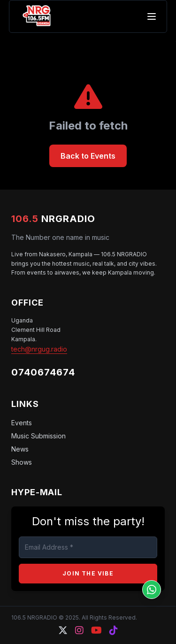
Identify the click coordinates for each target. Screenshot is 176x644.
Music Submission (38, 436)
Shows (22, 462)
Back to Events (88, 156)
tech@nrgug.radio (39, 349)
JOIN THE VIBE (88, 573)
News (20, 449)
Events (22, 423)
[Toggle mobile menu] (152, 16)
